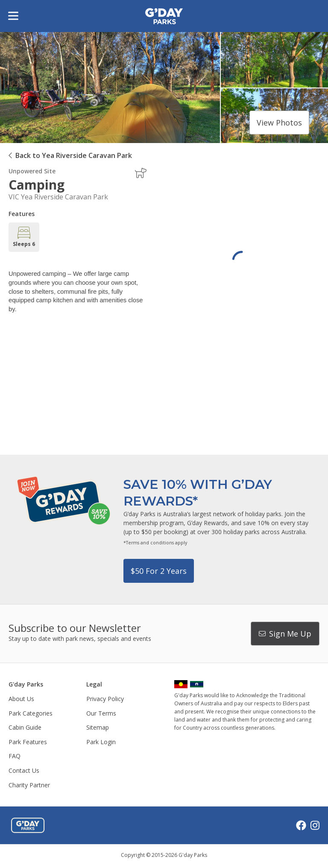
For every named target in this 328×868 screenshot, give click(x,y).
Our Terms (101, 713)
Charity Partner (29, 785)
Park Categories (31, 713)
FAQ (15, 756)
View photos (279, 123)
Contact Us (24, 770)
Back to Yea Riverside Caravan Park (74, 155)
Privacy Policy (105, 699)
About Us (21, 699)
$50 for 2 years (159, 571)
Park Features (28, 742)
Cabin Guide (25, 727)
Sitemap (98, 727)
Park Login (101, 742)
